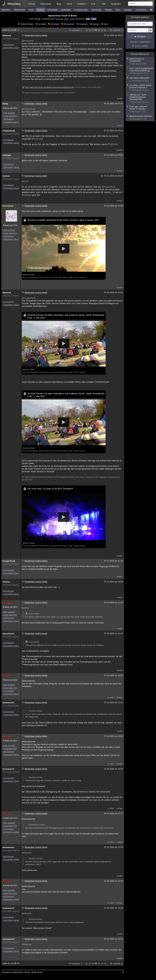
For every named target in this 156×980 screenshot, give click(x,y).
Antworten (83, 24)
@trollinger (27, 195)
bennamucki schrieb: (35, 825)
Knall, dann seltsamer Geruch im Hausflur (140, 109)
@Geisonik (27, 853)
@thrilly (114, 144)
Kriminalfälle (53, 10)
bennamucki (8, 634)
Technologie (96, 10)
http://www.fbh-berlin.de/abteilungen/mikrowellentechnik (49, 87)
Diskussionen (46, 4)
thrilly (5, 104)
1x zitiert (111, 697)
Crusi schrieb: (32, 614)
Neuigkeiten (116, 4)
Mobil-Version (37, 972)
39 (90, 30)
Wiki (104, 4)
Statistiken (82, 4)
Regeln (27, 972)
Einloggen (141, 37)
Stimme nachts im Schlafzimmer (140, 61)
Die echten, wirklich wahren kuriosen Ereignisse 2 (140, 88)
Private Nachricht (10, 116)
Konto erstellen (141, 46)
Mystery (41, 10)
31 (87, 30)
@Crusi (25, 181)
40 (93, 30)
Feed (88, 19)
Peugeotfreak (9, 131)
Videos (69, 4)
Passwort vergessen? (140, 42)
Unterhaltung (141, 10)
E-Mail (94, 19)
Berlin (67, 19)
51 (105, 30)
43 (102, 30)
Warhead (7, 35)
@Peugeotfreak (29, 109)
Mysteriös (60, 19)
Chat (94, 4)
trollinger (7, 155)
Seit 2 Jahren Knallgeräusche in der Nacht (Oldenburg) (140, 71)
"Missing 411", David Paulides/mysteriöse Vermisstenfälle (140, 99)
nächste (117, 30)
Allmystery (14, 4)
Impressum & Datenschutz (12, 972)
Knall (72, 19)
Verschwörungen (81, 10)
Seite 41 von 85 (11, 30)
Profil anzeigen (9, 113)
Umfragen (128, 10)
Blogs (59, 4)
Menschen (6, 10)
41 (96, 30)
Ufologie (108, 10)
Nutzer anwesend (140, 17)
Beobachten (69, 24)
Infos (106, 24)
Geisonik (7, 603)
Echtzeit (32, 4)
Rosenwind (8, 206)
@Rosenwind (28, 41)
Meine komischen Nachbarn (140, 118)
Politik (31, 10)
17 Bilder (42, 24)
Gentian (6, 176)
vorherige (76, 30)
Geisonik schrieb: (34, 711)
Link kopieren (8, 45)
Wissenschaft (19, 10)
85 (111, 30)
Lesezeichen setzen (11, 48)
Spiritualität (66, 10)
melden (120, 99)
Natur (118, 10)
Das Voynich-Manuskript (140, 79)
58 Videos (55, 24)
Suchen (96, 24)
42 (99, 30)
